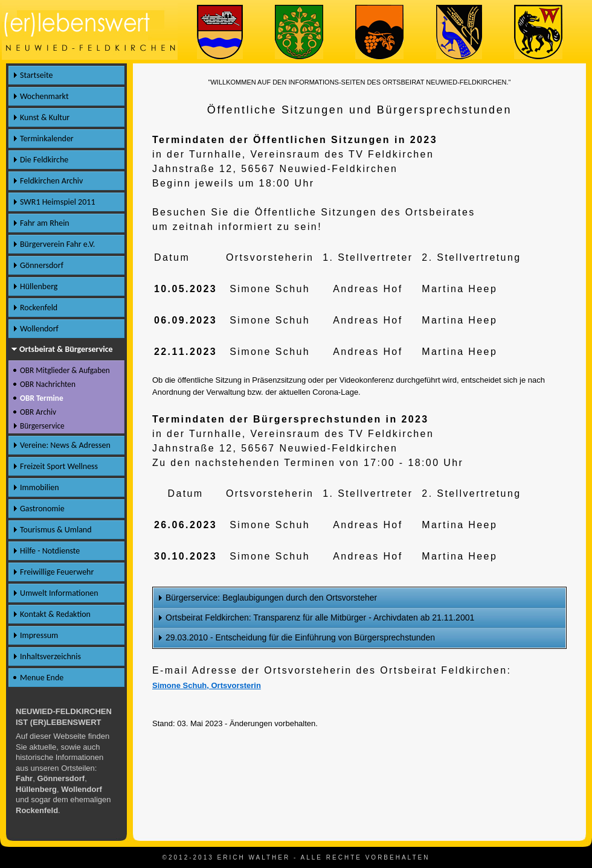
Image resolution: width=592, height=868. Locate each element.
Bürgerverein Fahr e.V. (57, 244)
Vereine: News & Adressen (65, 445)
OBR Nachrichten (48, 384)
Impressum (39, 635)
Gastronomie (42, 509)
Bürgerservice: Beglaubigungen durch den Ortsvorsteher (271, 598)
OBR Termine (42, 398)
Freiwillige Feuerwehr (57, 572)
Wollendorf (39, 329)
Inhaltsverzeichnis (50, 656)
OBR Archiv (38, 412)
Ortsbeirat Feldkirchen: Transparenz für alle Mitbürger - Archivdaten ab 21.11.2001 (320, 617)
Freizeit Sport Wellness (59, 466)
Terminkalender (47, 139)
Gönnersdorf (42, 265)
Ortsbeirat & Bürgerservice (66, 349)
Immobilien (40, 487)
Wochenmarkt (44, 96)
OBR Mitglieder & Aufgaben (65, 370)
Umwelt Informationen (59, 593)
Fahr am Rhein (45, 223)
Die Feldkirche (44, 160)
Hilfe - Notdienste (50, 551)
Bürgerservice (42, 426)
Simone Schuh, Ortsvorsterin (207, 685)
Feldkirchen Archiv (51, 181)
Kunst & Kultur (45, 117)
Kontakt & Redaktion (55, 614)
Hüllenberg (39, 286)
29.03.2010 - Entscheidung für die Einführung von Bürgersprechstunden (300, 637)
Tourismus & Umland (56, 530)
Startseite (36, 75)
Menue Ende (42, 678)
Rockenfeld (39, 308)
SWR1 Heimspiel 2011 (58, 202)
